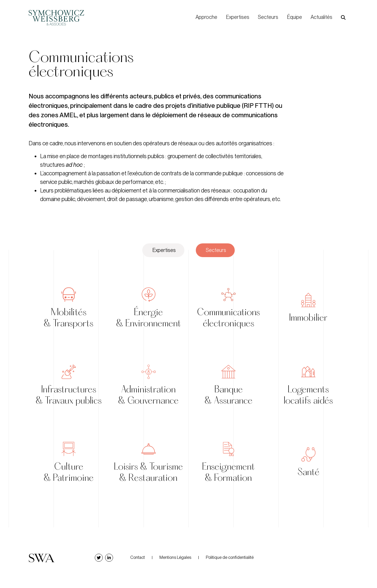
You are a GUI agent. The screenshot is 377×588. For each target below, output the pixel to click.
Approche (206, 17)
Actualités (321, 17)
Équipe (294, 17)
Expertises (238, 17)
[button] (343, 17)
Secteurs (268, 17)
